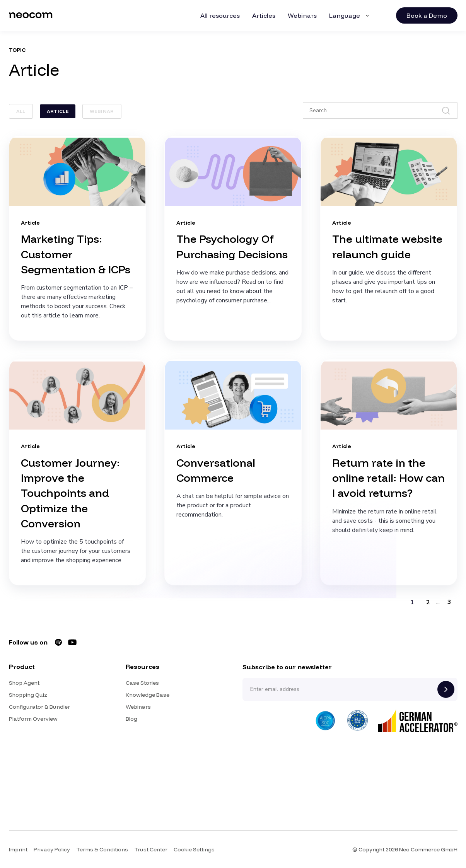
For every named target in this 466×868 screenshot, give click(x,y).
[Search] (380, 111)
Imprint (18, 849)
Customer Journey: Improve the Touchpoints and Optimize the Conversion (70, 493)
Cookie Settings (194, 849)
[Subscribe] (446, 689)
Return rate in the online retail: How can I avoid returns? (388, 478)
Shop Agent (24, 683)
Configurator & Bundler (39, 707)
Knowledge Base (148, 695)
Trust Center (151, 849)
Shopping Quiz (28, 695)
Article (58, 111)
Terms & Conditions (102, 849)
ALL (21, 111)
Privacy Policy (52, 849)
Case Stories (142, 683)
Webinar (102, 111)
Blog (131, 719)
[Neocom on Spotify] (58, 642)
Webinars (138, 707)
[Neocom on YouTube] (72, 642)
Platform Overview (33, 719)
